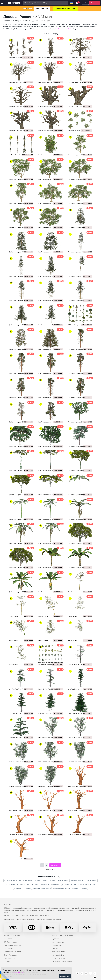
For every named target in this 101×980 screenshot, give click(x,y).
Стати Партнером (10, 955)
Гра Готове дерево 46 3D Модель (20, 228)
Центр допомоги (58, 942)
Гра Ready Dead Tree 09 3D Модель (80, 58)
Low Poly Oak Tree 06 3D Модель (79, 738)
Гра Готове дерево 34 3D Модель (20, 325)
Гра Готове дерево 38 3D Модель (79, 276)
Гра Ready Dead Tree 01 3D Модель (50, 131)
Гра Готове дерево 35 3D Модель (79, 301)
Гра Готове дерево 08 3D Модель (20, 543)
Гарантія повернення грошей (62, 962)
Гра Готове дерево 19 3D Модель (50, 446)
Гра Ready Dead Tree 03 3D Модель (80, 106)
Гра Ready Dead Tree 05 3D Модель (21, 106)
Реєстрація (95, 3)
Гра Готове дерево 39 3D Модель (50, 276)
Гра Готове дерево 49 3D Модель (20, 203)
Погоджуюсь (65, 976)
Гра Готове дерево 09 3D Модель (80, 519)
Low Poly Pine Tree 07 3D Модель (20, 689)
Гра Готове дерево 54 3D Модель (50, 155)
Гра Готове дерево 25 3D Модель (50, 398)
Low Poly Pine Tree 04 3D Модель (20, 713)
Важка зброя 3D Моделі (42, 888)
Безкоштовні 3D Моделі (13, 945)
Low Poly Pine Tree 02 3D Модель (79, 713)
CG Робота (8, 962)
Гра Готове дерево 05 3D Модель (20, 568)
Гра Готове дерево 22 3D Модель (50, 422)
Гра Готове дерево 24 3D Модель (79, 398)
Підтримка (56, 939)
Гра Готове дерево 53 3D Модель (79, 155)
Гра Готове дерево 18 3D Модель (79, 446)
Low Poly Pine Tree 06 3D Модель (50, 689)
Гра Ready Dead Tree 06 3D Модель (80, 82)
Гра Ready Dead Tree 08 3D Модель (21, 82)
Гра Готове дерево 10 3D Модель (50, 519)
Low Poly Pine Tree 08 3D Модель (79, 665)
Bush (69, 29)
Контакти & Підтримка (63, 935)
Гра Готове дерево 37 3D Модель (20, 301)
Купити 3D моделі (13, 935)
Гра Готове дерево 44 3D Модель (79, 228)
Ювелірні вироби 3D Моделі (50, 884)
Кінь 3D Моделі (63, 881)
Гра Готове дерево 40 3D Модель (20, 276)
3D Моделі (8, 939)
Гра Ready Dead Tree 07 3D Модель (50, 82)
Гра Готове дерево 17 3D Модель (20, 471)
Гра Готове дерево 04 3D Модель (50, 568)
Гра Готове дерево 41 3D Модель (79, 252)
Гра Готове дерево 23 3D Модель (20, 422)
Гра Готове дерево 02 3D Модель (20, 592)
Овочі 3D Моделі (31, 884)
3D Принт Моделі (11, 942)
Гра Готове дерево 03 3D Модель (79, 568)
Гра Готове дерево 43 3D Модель (20, 252)
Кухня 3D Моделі (48, 881)
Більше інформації (18, 972)
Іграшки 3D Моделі (69, 884)
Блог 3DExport (10, 958)
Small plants (60, 29)
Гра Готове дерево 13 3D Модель (50, 495)
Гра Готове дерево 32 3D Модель (20, 349)
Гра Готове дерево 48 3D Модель (50, 203)
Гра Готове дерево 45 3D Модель (50, 228)
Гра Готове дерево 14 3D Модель (20, 495)
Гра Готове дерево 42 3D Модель (50, 252)
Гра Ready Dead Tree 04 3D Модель (50, 106)
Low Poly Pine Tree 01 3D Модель (20, 738)
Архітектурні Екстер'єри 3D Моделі (84, 881)
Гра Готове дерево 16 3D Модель (50, 471)
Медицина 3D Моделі (87, 884)
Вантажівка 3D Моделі (61, 888)
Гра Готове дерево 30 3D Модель (79, 349)
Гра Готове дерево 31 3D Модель (50, 349)
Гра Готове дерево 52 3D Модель (20, 179)
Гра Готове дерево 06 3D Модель (80, 543)
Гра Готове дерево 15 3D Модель (79, 471)
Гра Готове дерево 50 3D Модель (80, 179)
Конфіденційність (58, 955)
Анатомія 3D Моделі (79, 888)
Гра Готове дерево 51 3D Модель (50, 179)
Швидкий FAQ (57, 945)
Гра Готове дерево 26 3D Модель (20, 398)
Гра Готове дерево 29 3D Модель (20, 373)
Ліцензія (55, 949)
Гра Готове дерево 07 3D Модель (50, 543)
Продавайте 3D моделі (13, 952)
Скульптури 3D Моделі (13, 881)
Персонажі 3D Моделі (32, 881)
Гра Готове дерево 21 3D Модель (79, 422)
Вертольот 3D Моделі (23, 888)
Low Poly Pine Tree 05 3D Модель (79, 689)
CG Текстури (9, 949)
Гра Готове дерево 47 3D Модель (79, 203)
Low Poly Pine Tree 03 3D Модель (50, 713)
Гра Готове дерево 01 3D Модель (50, 592)
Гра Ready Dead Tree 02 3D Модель (21, 131)
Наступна (55, 865)
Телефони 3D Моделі (14, 884)
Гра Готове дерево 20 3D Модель (20, 446)
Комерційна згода (58, 952)
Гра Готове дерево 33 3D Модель (50, 325)
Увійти (85, 3)
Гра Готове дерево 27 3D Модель (79, 373)
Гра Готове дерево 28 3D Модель (50, 373)
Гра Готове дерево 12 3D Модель (79, 495)
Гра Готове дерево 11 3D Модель (20, 519)
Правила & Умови (58, 958)
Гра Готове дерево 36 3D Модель (50, 301)
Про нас (8, 905)
